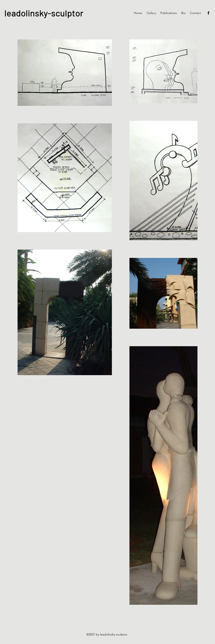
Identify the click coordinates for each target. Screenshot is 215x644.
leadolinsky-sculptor (44, 13)
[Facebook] (208, 13)
